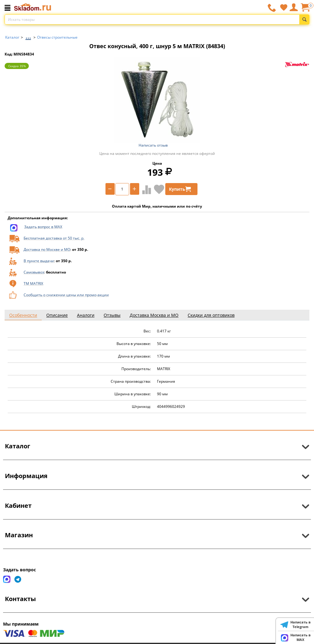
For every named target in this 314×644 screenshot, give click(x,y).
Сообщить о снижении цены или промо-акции (66, 295)
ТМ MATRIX (33, 284)
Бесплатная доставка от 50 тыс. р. (54, 238)
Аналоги (86, 315)
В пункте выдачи (39, 261)
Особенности (23, 315)
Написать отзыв (153, 145)
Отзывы (112, 315)
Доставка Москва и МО (154, 315)
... (28, 36)
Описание (57, 315)
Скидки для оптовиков (211, 315)
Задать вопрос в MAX (43, 227)
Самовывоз (34, 272)
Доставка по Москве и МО (47, 249)
